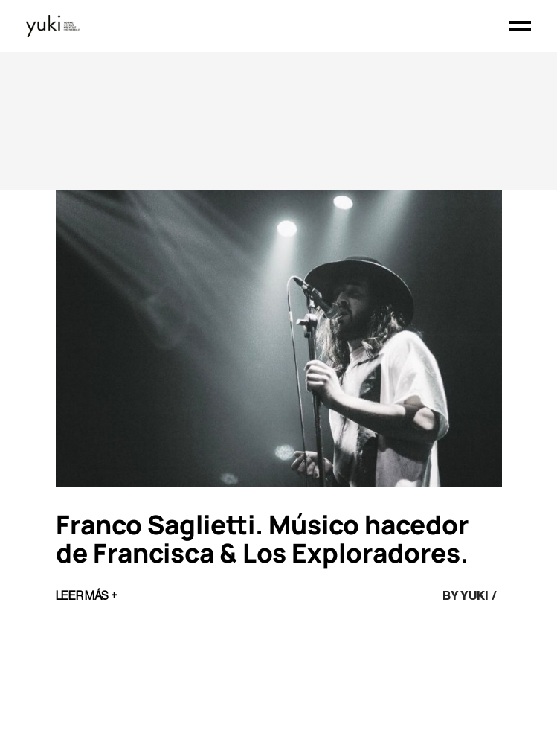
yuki (474, 596)
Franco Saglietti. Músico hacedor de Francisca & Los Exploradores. (262, 539)
